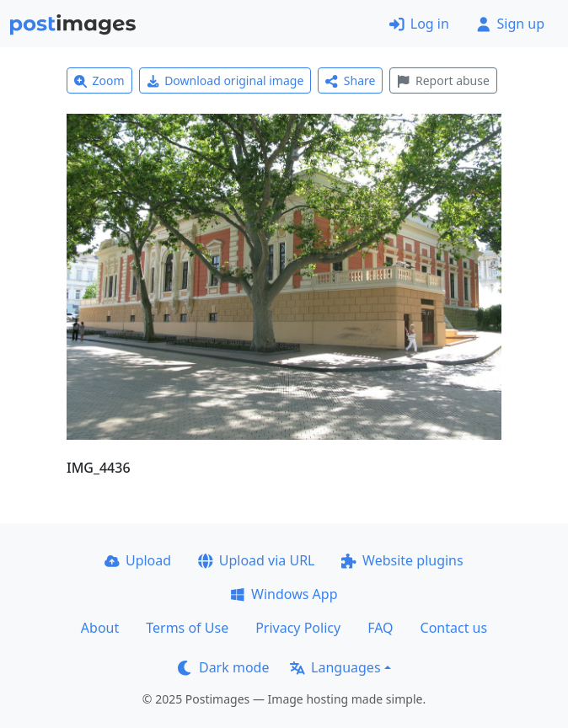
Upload (138, 560)
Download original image (225, 80)
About (100, 628)
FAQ (380, 628)
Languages (335, 667)
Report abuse (443, 80)
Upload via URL (256, 560)
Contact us (454, 628)
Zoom (99, 80)
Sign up (510, 24)
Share (350, 80)
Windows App (284, 594)
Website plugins (402, 560)
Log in (419, 24)
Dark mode (223, 667)
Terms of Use (187, 628)
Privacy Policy (298, 628)
